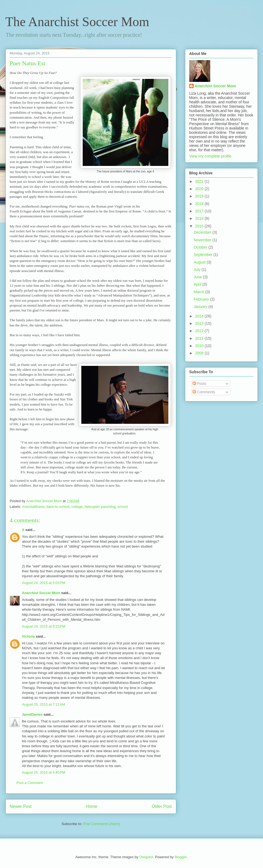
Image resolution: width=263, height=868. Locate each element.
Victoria (28, 636)
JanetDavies (32, 714)
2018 (200, 204)
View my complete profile (210, 156)
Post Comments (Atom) (102, 824)
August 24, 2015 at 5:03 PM (44, 583)
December (203, 232)
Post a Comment (30, 783)
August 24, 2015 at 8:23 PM (44, 626)
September (203, 255)
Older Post (162, 806)
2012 (200, 331)
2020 (200, 189)
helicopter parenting (100, 507)
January (201, 307)
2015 (200, 226)
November (203, 240)
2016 (200, 218)
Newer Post (21, 806)
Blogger (181, 857)
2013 (200, 323)
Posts (199, 384)
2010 (200, 346)
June (198, 277)
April (198, 284)
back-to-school (58, 507)
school (123, 507)
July (198, 270)
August (200, 262)
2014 (200, 316)
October (201, 247)
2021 (200, 181)
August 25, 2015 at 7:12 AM (44, 704)
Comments (204, 392)
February (202, 299)
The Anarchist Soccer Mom (77, 22)
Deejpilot (146, 857)
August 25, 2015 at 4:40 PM (44, 772)
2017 (200, 211)
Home (92, 806)
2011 (200, 338)
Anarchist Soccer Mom (41, 593)
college (77, 507)
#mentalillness (33, 507)
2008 (200, 353)
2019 (200, 196)
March (199, 292)
